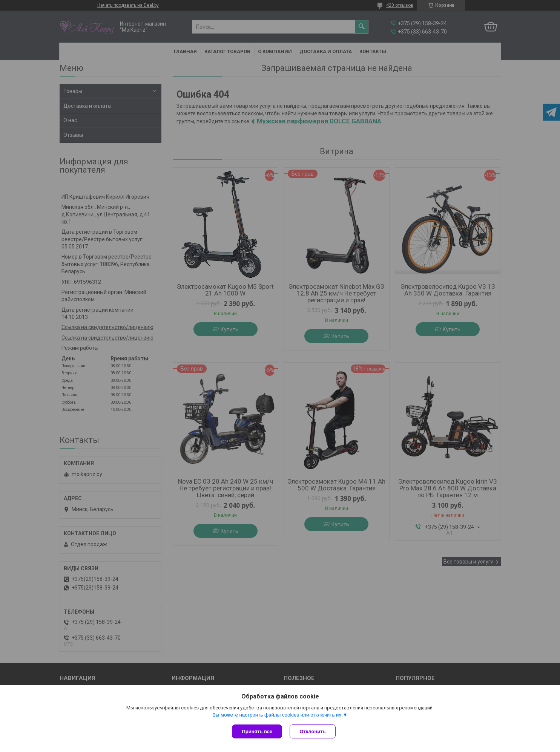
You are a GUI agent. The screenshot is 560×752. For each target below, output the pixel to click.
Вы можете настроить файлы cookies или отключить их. (278, 715)
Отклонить (312, 731)
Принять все (257, 731)
